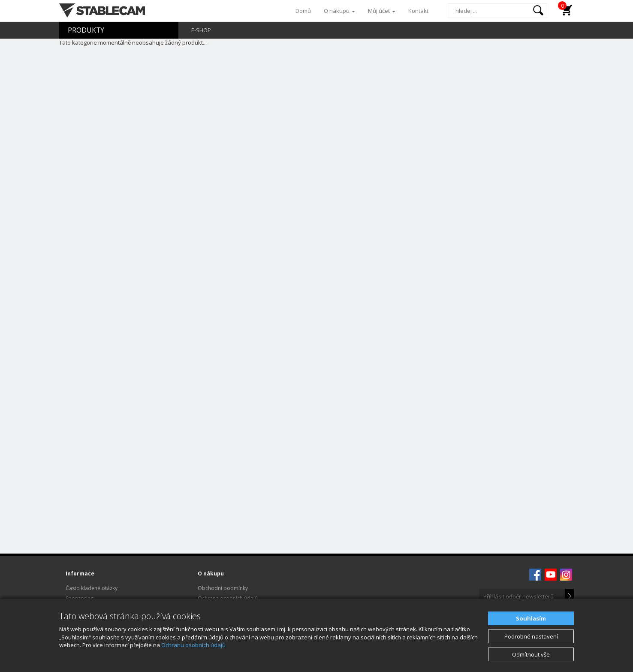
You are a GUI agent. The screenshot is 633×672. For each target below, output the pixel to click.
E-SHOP (201, 30)
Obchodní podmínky (223, 588)
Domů (303, 11)
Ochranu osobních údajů (193, 645)
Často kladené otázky (92, 588)
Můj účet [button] (382, 11)
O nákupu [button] (339, 11)
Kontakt (418, 11)
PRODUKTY (86, 30)
